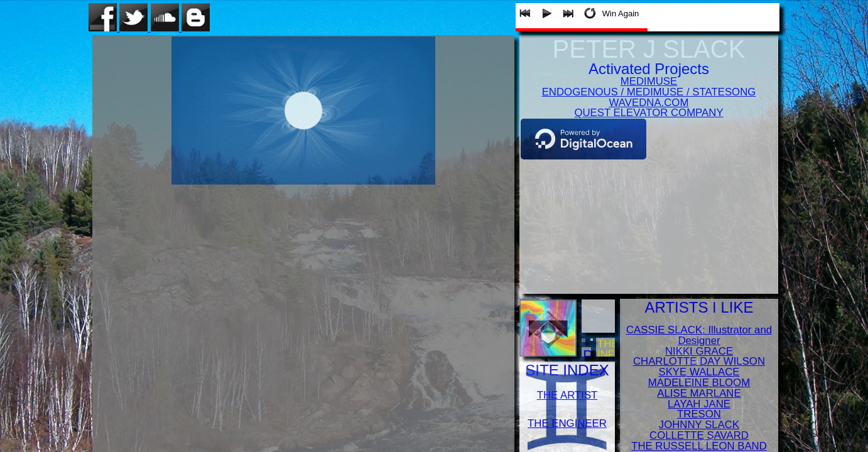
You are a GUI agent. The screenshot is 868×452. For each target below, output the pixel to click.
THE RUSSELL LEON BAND (699, 446)
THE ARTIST (567, 395)
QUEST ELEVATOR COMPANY (648, 113)
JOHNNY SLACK (699, 425)
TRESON (699, 414)
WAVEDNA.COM (649, 103)
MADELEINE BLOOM (699, 383)
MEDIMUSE (649, 81)
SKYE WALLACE (699, 372)
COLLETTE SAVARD (699, 435)
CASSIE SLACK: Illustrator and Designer (699, 335)
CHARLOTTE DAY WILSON (699, 361)
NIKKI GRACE (699, 351)
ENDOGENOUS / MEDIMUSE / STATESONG (649, 92)
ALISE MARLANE (699, 393)
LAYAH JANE (699, 404)
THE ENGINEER (567, 423)
